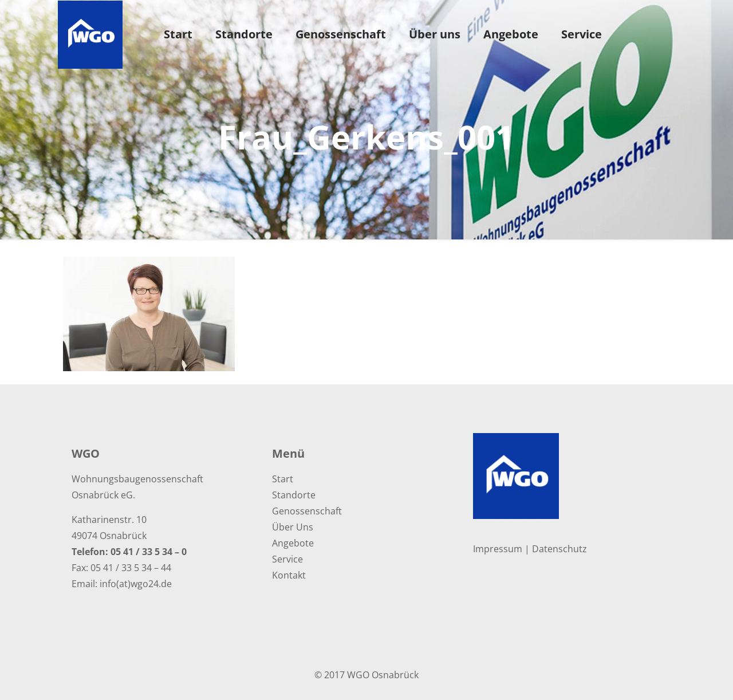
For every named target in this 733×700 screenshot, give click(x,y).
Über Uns (293, 527)
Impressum (498, 549)
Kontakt (289, 575)
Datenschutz (559, 549)
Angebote (293, 543)
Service (287, 559)
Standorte (294, 495)
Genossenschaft (307, 511)
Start (283, 479)
